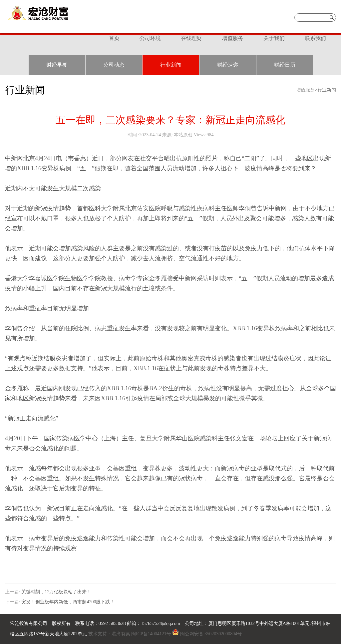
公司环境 (150, 38)
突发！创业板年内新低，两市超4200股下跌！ (68, 602)
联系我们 (315, 38)
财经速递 (228, 65)
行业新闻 (171, 65)
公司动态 (114, 65)
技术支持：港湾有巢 (109, 634)
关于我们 (274, 38)
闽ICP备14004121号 (151, 634)
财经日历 (285, 65)
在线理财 (191, 38)
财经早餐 (57, 65)
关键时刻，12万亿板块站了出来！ (56, 592)
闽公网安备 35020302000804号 (211, 634)
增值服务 (233, 38)
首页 (114, 38)
